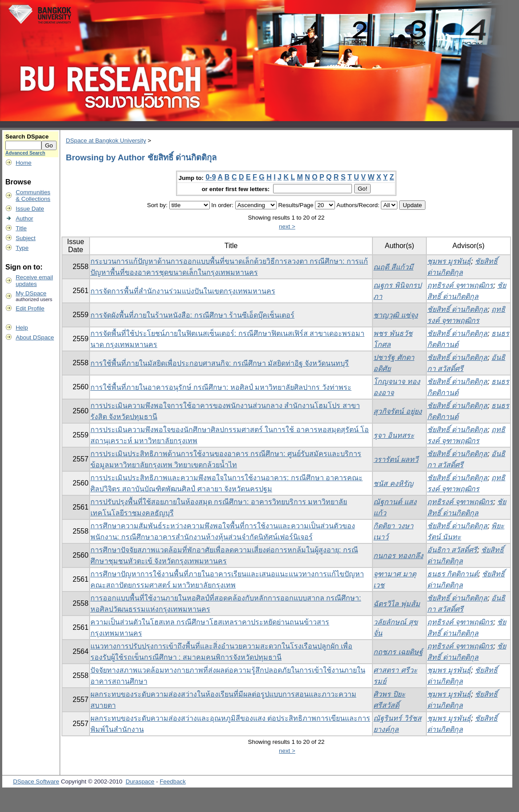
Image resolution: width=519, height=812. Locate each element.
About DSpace (35, 337)
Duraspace (140, 781)
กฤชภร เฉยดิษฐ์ (398, 652)
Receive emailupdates (34, 281)
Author (24, 218)
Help (22, 328)
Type (22, 248)
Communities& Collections (33, 196)
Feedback (173, 781)
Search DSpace (27, 137)
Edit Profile (30, 308)
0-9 (210, 177)
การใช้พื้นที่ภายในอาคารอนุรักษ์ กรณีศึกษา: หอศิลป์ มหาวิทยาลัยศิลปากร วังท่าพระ (221, 387)
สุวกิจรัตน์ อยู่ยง (397, 411)
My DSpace (31, 293)
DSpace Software (36, 781)
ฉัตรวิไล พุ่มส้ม (396, 604)
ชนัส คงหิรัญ (393, 484)
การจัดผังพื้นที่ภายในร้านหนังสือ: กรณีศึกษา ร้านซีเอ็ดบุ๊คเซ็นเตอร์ (192, 315)
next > (287, 226)
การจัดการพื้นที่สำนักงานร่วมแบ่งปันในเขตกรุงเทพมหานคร (183, 291)
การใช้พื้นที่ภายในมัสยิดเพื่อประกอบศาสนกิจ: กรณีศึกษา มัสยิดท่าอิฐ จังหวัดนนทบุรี (220, 363)
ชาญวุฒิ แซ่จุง (395, 315)
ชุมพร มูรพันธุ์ (449, 261)
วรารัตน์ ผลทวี (396, 459)
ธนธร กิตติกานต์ (453, 574)
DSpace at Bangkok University (106, 141)
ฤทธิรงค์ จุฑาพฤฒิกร (460, 285)
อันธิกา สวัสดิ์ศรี (452, 550)
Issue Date (30, 209)
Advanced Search (25, 153)
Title (21, 228)
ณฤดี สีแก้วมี (393, 267)
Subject (25, 238)
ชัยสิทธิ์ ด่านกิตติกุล (457, 309)
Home (24, 163)
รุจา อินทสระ (394, 435)
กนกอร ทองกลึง (398, 556)
